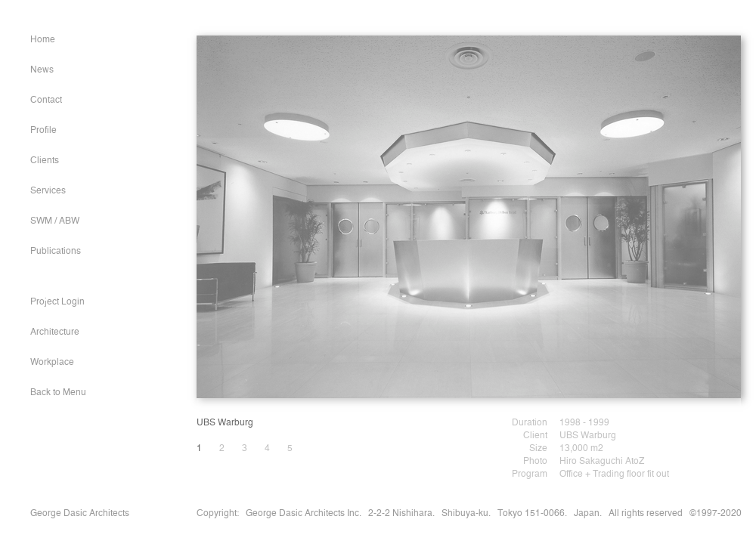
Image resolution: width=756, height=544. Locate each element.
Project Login (57, 302)
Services (48, 191)
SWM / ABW (55, 221)
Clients (45, 161)
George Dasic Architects (80, 514)
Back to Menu (58, 393)
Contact (46, 100)
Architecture (55, 332)
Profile (43, 131)
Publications (56, 252)
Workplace (52, 363)
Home (43, 40)
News (42, 70)
